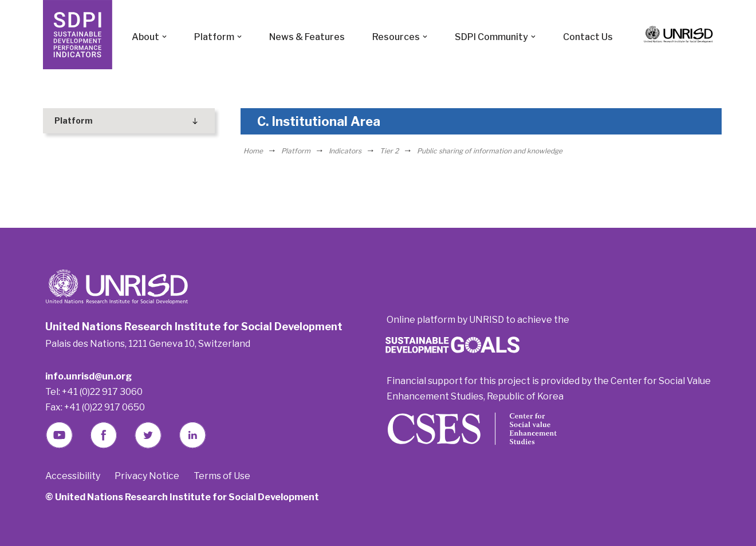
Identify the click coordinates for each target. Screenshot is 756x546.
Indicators (345, 151)
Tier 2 (389, 151)
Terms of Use (222, 476)
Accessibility (73, 476)
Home (253, 151)
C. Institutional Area (319, 121)
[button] (164, 37)
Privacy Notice (147, 476)
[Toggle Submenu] (195, 121)
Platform (296, 151)
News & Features (307, 37)
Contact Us (588, 37)
